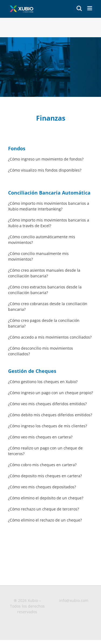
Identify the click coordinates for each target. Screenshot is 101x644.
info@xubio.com (74, 600)
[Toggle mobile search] (79, 8)
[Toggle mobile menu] (90, 8)
